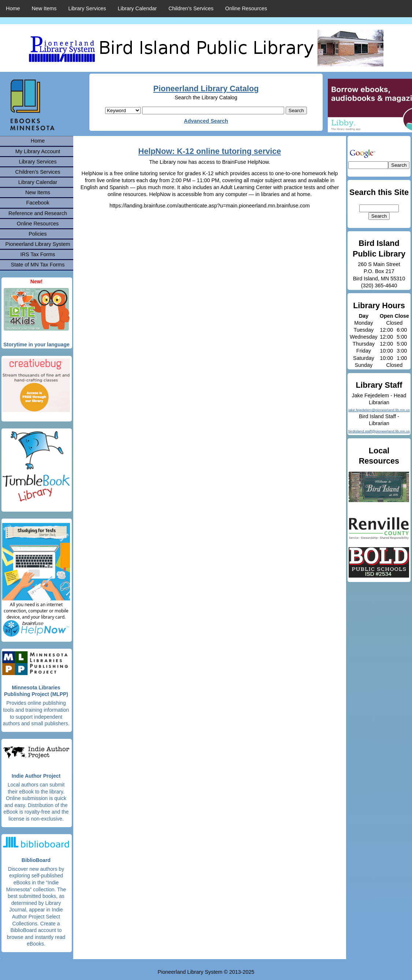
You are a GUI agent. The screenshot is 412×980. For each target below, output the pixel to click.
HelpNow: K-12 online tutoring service (210, 151)
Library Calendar (137, 8)
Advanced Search (206, 121)
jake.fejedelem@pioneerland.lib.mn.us (379, 410)
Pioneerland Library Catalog (206, 89)
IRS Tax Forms (38, 254)
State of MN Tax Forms (38, 265)
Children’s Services (191, 8)
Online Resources (246, 8)
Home (13, 8)
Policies (38, 234)
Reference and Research (38, 213)
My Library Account (38, 151)
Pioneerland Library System (38, 244)
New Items (44, 8)
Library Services (87, 8)
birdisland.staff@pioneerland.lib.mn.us (379, 431)
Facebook (38, 203)
